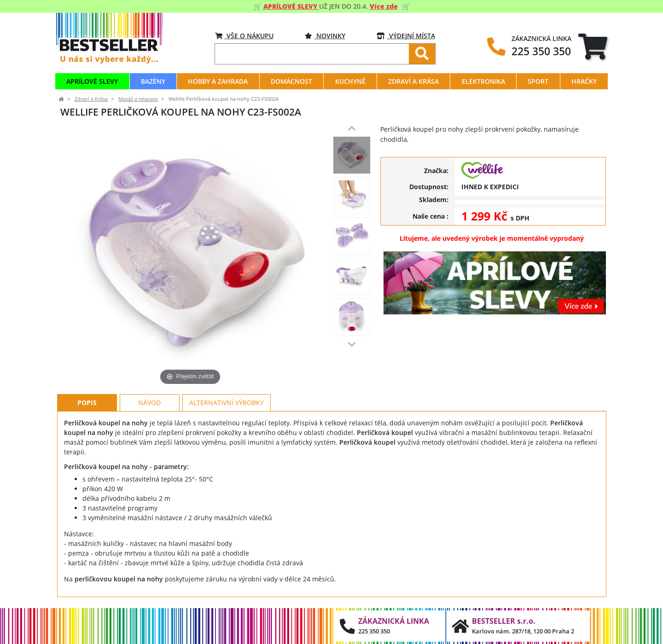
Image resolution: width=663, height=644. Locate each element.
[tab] (593, 46)
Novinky (325, 36)
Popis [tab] (87, 403)
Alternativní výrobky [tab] (227, 403)
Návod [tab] (149, 403)
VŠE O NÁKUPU (244, 36)
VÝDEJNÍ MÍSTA (406, 36)
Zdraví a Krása (91, 99)
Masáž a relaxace (138, 99)
